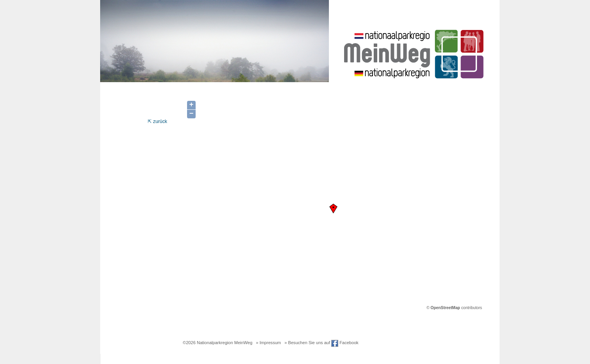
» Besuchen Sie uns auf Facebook (321, 343)
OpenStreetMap (445, 308)
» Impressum (269, 343)
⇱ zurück (157, 121)
